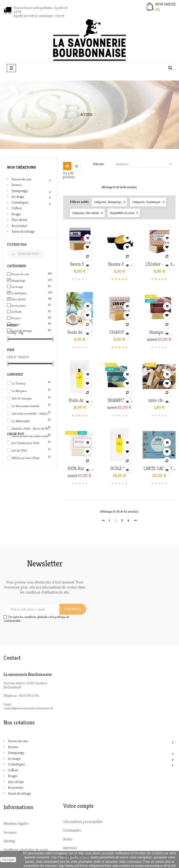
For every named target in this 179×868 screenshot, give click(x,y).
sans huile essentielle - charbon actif (31, 413)
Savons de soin (21, 179)
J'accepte (8, 860)
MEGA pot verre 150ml (31, 458)
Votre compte (78, 806)
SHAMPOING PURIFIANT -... (119, 400)
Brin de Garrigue (31, 398)
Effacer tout (26, 254)
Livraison (10, 832)
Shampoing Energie (159, 332)
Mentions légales (16, 823)
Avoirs (68, 839)
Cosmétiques (20, 202)
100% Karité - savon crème (79, 469)
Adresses (70, 848)
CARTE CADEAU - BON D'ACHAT (159, 469)
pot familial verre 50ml (31, 443)
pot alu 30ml (31, 450)
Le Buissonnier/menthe (31, 406)
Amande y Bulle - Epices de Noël (31, 429)
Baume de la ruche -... (119, 264)
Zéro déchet (19, 220)
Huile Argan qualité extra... (79, 400)
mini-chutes (159, 400)
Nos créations (22, 167)
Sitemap (9, 841)
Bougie (16, 214)
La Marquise (31, 391)
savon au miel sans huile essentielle (31, 436)
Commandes (72, 830)
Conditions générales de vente (26, 850)
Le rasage (18, 197)
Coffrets (17, 208)
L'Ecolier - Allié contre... (159, 264)
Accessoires (19, 226)
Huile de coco (80, 332)
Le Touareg (31, 383)
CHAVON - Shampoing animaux (119, 332)
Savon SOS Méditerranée (79, 264)
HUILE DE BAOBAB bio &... (119, 469)
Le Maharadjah (31, 421)
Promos (17, 185)
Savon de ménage (23, 231)
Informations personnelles (83, 822)
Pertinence (145, 164)
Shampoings (20, 191)
